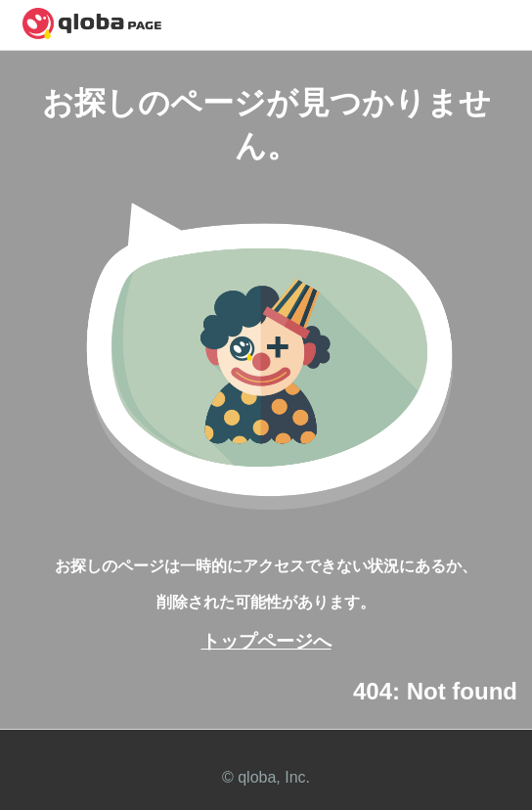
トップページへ (266, 641)
